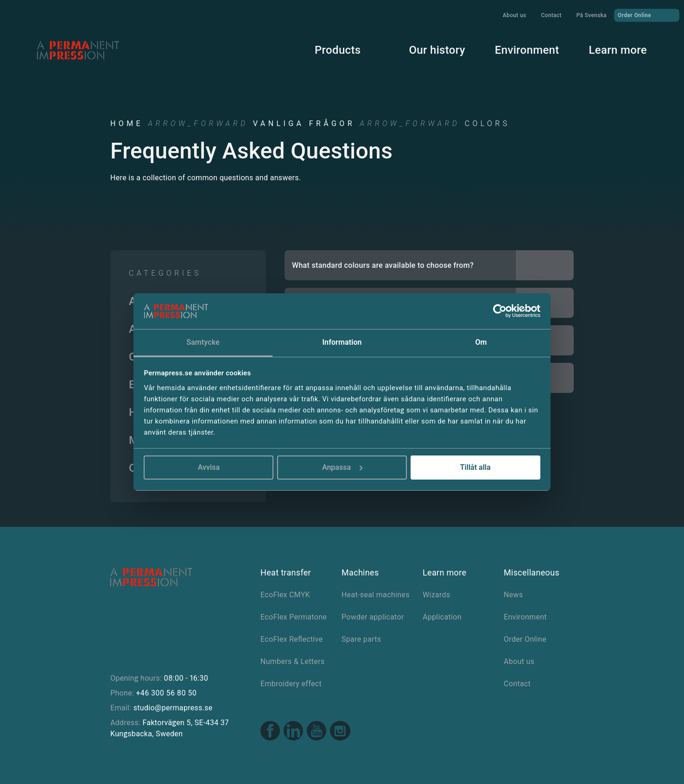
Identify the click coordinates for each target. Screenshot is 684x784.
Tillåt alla (475, 467)
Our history (437, 50)
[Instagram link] (340, 732)
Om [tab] (481, 342)
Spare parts (361, 639)
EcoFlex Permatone (294, 617)
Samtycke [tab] (203, 342)
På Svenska (592, 15)
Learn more (618, 50)
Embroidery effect (291, 684)
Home (127, 123)
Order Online (647, 15)
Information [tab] (342, 342)
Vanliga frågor (304, 123)
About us (515, 15)
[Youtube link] (317, 732)
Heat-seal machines (376, 595)
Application (442, 617)
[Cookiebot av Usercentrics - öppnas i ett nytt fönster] (500, 311)
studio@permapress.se (173, 708)
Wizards (437, 595)
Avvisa (209, 467)
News (513, 595)
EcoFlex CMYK (285, 595)
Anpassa (342, 467)
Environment (527, 50)
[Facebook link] (270, 732)
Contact (551, 15)
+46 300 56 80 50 (166, 693)
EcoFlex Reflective (292, 639)
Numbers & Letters (292, 661)
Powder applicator (373, 617)
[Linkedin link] (293, 732)
